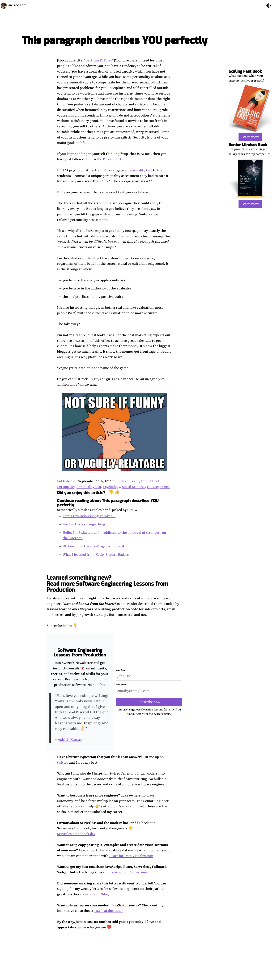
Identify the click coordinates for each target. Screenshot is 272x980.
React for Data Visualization (131, 856)
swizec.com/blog (96, 894)
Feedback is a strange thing (84, 524)
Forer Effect (150, 481)
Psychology (112, 487)
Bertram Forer (128, 481)
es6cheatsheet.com (109, 911)
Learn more (250, 137)
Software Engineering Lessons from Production (80, 653)
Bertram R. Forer (99, 61)
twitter (63, 763)
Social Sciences (134, 487)
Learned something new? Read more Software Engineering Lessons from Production (107, 584)
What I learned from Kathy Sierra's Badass (96, 555)
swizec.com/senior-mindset (122, 806)
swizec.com (17, 5)
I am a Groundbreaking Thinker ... (89, 516)
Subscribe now (149, 702)
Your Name (121, 670)
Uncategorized (158, 487)
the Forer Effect (109, 159)
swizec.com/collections (130, 872)
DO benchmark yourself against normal (93, 546)
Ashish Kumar (70, 740)
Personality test (89, 487)
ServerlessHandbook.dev (76, 834)
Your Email (121, 685)
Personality (66, 487)
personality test (140, 170)
